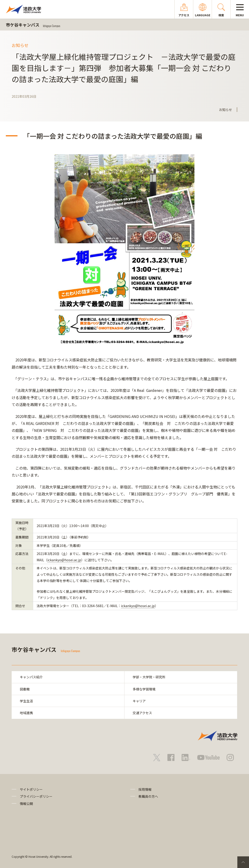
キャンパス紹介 (31, 677)
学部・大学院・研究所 (149, 677)
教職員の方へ (148, 796)
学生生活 (26, 701)
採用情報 (145, 789)
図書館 (25, 689)
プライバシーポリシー (36, 796)
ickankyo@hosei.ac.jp (64, 560)
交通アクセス (142, 713)
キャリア (139, 701)
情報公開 (26, 804)
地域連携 (26, 713)
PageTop (243, 862)
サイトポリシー (31, 789)
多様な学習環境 (144, 689)
